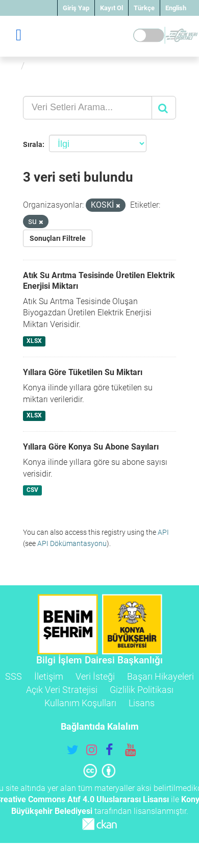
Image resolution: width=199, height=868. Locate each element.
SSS (14, 676)
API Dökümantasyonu (72, 543)
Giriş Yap (76, 8)
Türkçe (144, 8)
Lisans (142, 703)
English (176, 8)
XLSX (34, 341)
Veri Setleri (53, 66)
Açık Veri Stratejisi (62, 690)
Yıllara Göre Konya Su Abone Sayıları (91, 447)
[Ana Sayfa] (12, 66)
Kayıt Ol (111, 8)
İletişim (49, 676)
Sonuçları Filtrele (58, 238)
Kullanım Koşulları (80, 703)
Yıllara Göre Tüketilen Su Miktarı (83, 372)
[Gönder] (164, 108)
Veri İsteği (95, 676)
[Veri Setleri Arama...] (88, 108)
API (163, 532)
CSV (32, 490)
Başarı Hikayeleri (160, 676)
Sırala (33, 144)
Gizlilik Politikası (142, 690)
